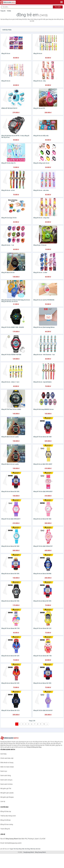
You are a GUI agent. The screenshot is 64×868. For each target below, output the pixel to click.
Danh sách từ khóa (6, 784)
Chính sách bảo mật (7, 758)
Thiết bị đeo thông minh (8, 816)
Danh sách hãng (6, 776)
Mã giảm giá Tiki (6, 788)
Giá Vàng (27, 849)
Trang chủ (3, 11)
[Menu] (61, 2)
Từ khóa (9, 11)
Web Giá (33, 849)
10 (44, 724)
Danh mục (4, 771)
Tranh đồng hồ (5, 829)
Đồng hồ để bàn (6, 820)
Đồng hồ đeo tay (6, 811)
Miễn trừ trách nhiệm (7, 767)
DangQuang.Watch (29, 852)
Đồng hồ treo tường (7, 824)
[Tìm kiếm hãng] (27, 7)
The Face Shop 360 (19, 849)
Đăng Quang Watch (40, 852)
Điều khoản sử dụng (7, 763)
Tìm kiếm (58, 7)
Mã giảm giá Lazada (7, 793)
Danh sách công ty (6, 780)
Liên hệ (3, 801)
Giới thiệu (3, 754)
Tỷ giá (11, 849)
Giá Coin (38, 849)
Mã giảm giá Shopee (7, 797)
